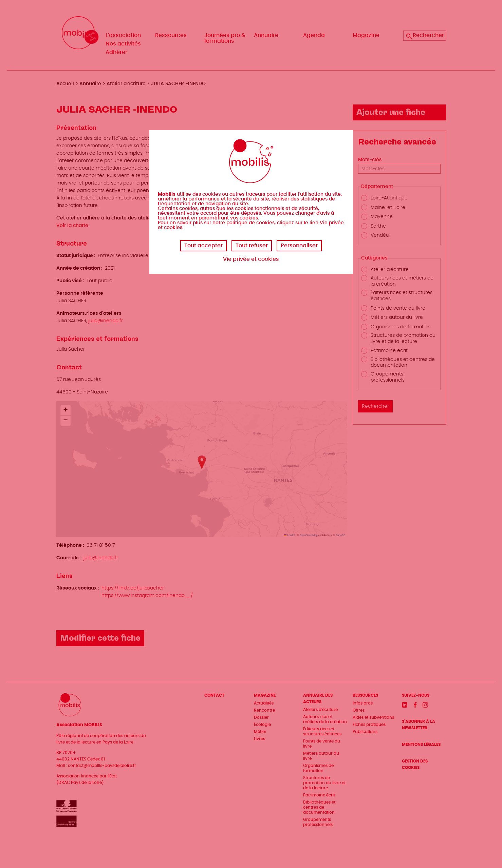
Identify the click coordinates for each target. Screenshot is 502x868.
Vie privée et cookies (251, 259)
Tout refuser (252, 246)
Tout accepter (203, 246)
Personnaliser (299, 246)
